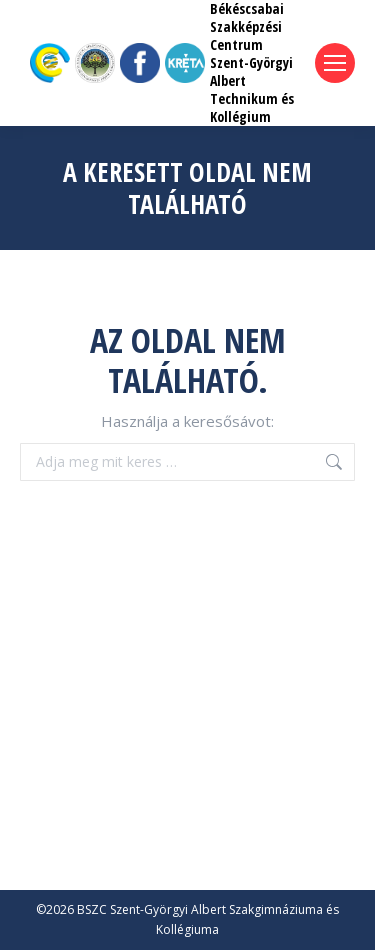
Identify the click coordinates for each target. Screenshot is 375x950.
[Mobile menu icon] (335, 63)
